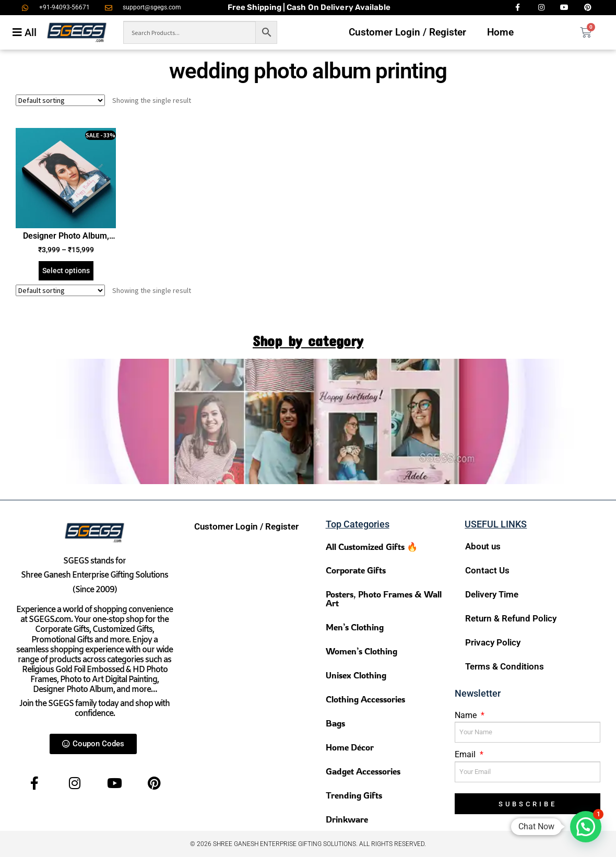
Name (467, 715)
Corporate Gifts (356, 570)
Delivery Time (492, 594)
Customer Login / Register (407, 32)
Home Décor (350, 747)
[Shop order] (60, 100)
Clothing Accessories (365, 699)
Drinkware (347, 819)
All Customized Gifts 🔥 (372, 547)
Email (466, 754)
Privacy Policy (493, 642)
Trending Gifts (354, 795)
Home (500, 32)
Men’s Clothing (355, 627)
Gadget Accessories (363, 771)
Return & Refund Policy (511, 618)
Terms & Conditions (505, 666)
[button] (586, 827)
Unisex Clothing (356, 675)
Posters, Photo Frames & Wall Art (384, 598)
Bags (335, 723)
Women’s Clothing (362, 651)
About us (483, 546)
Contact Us (487, 570)
